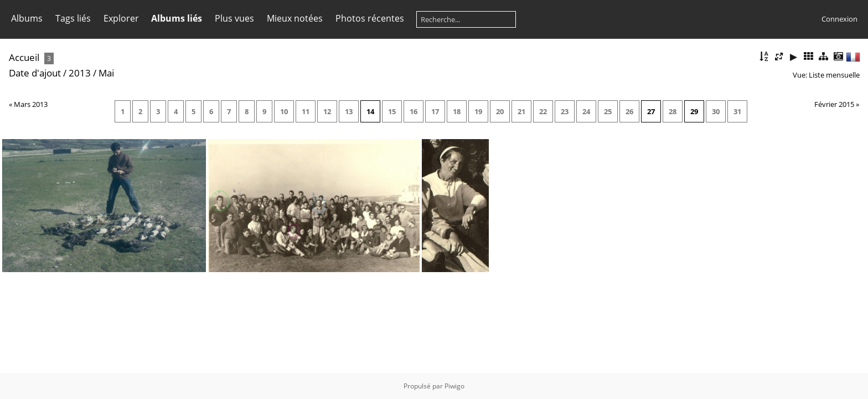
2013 (80, 73)
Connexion (839, 19)
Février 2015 (834, 104)
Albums (27, 18)
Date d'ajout (35, 73)
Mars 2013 (31, 104)
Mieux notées (295, 18)
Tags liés (73, 18)
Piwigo (454, 386)
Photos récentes (370, 18)
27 (651, 111)
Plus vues (234, 18)
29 (694, 111)
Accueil (24, 57)
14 (370, 111)
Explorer (121, 18)
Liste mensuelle (834, 75)
